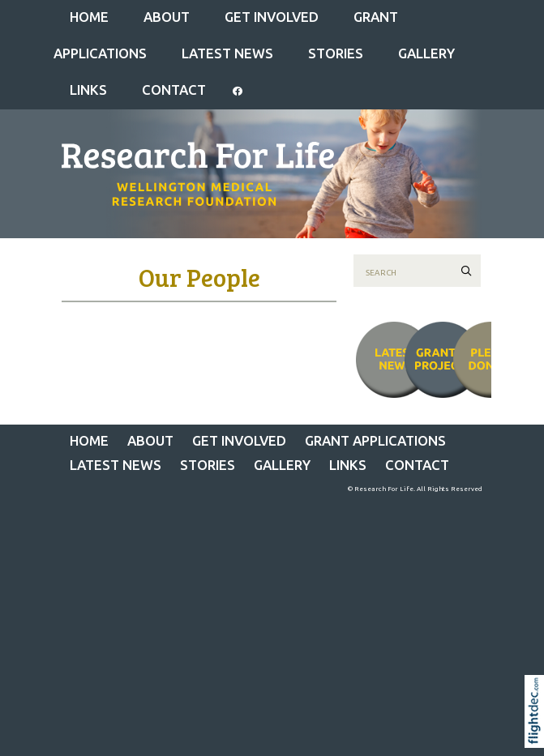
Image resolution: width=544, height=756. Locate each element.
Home (89, 17)
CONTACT (174, 90)
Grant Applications (375, 440)
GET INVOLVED (272, 17)
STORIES (336, 53)
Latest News (227, 53)
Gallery (426, 53)
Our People (199, 277)
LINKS (88, 90)
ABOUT (167, 17)
